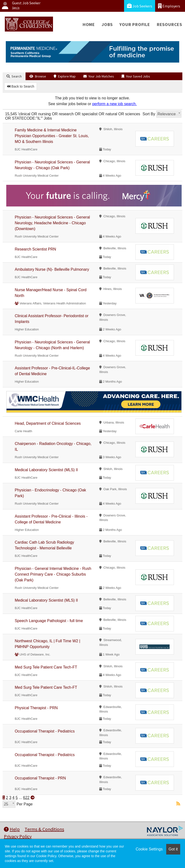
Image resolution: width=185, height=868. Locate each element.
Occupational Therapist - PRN (40, 778)
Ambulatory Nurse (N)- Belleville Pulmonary (52, 269)
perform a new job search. (115, 104)
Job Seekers (140, 6)
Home (89, 24)
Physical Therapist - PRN (36, 708)
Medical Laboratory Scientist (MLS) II (46, 470)
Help (12, 829)
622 (26, 798)
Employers (169, 6)
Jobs (107, 24)
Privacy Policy (18, 836)
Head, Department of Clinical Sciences (48, 423)
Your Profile (135, 24)
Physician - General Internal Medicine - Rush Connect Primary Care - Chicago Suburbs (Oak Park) (53, 574)
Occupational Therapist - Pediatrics (45, 731)
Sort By (149, 114)
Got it (173, 849)
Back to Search (21, 86)
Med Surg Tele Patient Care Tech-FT (46, 667)
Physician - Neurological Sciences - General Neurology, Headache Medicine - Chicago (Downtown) (52, 223)
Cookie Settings (149, 849)
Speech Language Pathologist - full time (49, 621)
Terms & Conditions (44, 829)
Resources (169, 24)
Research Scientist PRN (35, 249)
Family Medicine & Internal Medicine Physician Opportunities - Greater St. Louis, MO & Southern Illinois (52, 136)
